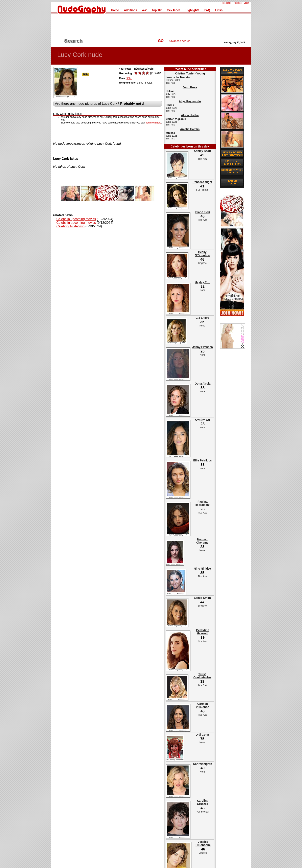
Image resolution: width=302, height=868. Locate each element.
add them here (153, 123)
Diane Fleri (203, 212)
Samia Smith (202, 598)
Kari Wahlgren (203, 764)
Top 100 (157, 10)
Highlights (192, 10)
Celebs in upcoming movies (76, 219)
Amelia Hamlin (190, 129)
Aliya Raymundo (190, 101)
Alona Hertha (190, 115)
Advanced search (179, 41)
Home (115, 10)
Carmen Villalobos (203, 705)
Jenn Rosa (190, 87)
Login (246, 3)
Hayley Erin (203, 282)
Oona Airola (203, 384)
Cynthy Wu (203, 420)
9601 (129, 78)
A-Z (144, 10)
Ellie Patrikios (203, 460)
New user (238, 3)
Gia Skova (202, 318)
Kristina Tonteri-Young (190, 73)
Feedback (227, 3)
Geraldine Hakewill (203, 632)
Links (219, 10)
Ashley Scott (202, 151)
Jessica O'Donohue (203, 843)
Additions (130, 10)
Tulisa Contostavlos (202, 676)
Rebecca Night (202, 182)
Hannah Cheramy (202, 541)
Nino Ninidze (202, 569)
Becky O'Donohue (202, 254)
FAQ (207, 10)
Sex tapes (174, 10)
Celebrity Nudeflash (71, 226)
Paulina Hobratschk (202, 503)
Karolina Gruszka (203, 802)
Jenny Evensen (203, 347)
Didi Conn (202, 735)
